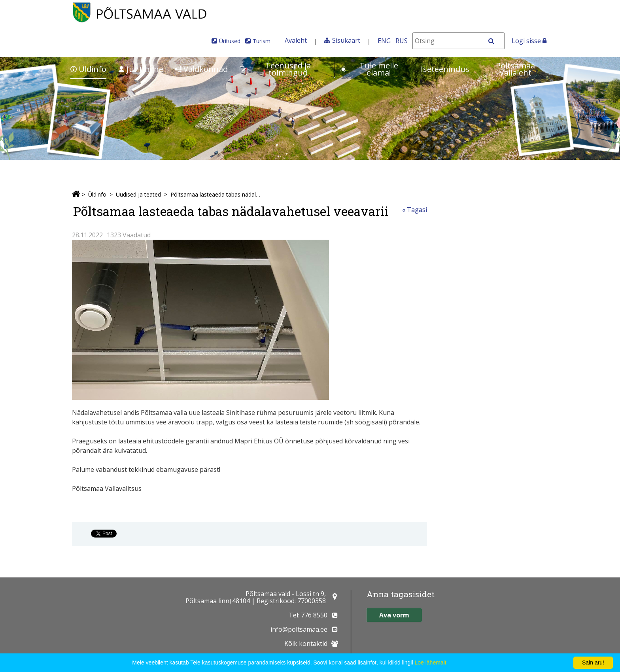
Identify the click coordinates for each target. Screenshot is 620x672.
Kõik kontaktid (306, 644)
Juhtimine (141, 69)
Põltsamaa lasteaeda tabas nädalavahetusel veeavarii (216, 194)
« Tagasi (415, 210)
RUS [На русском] (402, 41)
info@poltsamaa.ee (299, 629)
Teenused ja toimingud (275, 69)
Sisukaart (346, 40)
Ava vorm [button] (394, 615)
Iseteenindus (445, 69)
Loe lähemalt (430, 663)
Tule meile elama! (369, 69)
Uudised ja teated (138, 194)
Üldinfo (88, 69)
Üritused (230, 41)
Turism (262, 41)
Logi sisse (529, 41)
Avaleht (296, 40)
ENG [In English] (384, 41)
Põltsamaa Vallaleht (515, 69)
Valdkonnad (201, 69)
